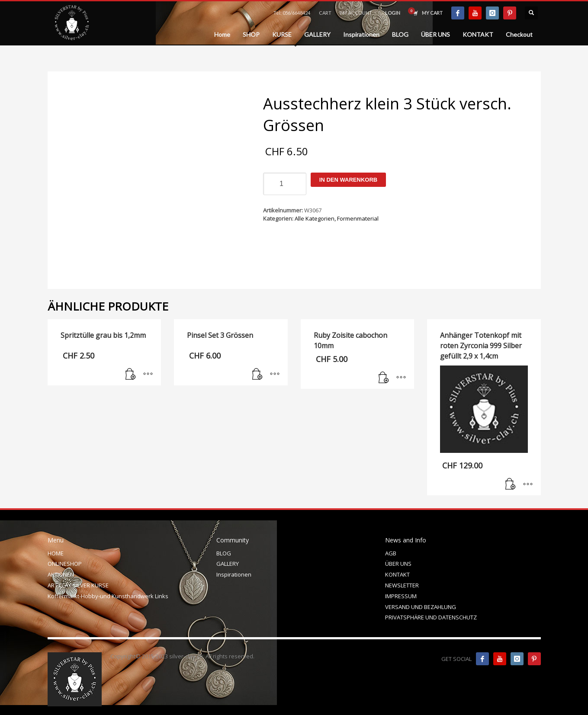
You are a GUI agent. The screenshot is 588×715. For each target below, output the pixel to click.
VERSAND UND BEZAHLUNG (421, 607)
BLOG (224, 553)
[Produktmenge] (285, 184)
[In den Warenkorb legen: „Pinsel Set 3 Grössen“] (257, 375)
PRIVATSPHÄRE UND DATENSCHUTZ (431, 617)
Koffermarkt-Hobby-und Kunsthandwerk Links (108, 596)
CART (325, 13)
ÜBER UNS (398, 564)
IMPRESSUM (401, 596)
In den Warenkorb (348, 180)
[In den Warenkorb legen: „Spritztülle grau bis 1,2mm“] (131, 375)
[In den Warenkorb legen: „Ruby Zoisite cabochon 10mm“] (384, 378)
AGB (391, 553)
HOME (56, 553)
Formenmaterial (358, 218)
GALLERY (228, 564)
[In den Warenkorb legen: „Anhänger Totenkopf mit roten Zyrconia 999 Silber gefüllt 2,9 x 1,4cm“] (511, 484)
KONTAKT (397, 574)
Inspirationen (234, 574)
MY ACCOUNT (356, 13)
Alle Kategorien (315, 218)
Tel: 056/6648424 (292, 13)
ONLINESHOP (65, 564)
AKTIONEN (61, 574)
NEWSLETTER (402, 585)
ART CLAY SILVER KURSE (78, 585)
